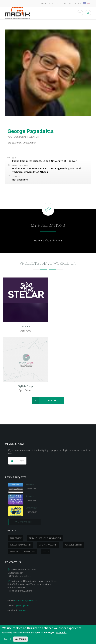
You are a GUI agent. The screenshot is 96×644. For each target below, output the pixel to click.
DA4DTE (30, 484)
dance (46, 551)
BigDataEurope (26, 386)
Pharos (30, 496)
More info (61, 634)
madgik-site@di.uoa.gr (26, 600)
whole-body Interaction (23, 551)
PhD (14, 158)
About (44, 3)
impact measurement (21, 545)
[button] (48, 401)
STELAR (26, 326)
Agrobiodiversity (73, 545)
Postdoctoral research (23, 137)
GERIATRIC (31, 508)
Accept (7, 641)
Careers (67, 3)
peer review (16, 538)
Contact (77, 3)
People (52, 3)
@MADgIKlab (22, 605)
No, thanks (20, 641)
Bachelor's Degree (21, 165)
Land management (48, 545)
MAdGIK (23, 610)
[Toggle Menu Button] (80, 13)
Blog (59, 3)
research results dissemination (45, 538)
